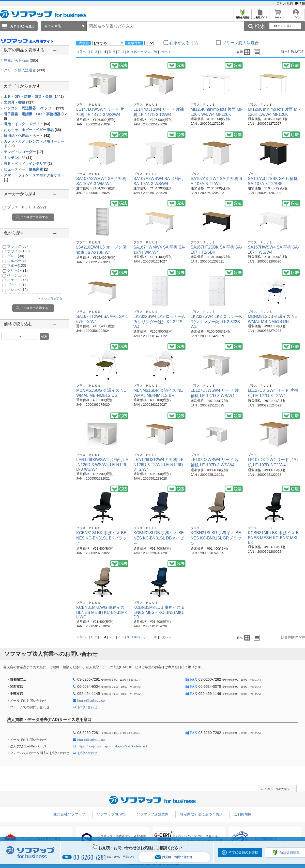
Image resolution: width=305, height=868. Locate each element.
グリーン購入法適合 (25, 70)
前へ (83, 52)
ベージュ (16, 275)
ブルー (17, 266)
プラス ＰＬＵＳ (26, 207)
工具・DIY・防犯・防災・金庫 (34, 96)
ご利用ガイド (260, 16)
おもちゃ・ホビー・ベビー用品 (32, 130)
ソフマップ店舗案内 (152, 814)
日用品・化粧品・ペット (27, 136)
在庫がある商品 (21, 60)
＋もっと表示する (50, 298)
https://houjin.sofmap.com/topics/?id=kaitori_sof (112, 746)
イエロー (17, 280)
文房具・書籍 (19, 102)
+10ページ (139, 52)
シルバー (16, 261)
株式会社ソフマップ (69, 814)
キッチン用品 (18, 158)
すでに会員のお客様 (243, 852)
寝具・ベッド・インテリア (28, 163)
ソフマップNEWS (111, 814)
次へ (165, 52)
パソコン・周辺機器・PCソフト (34, 108)
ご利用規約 (285, 3)
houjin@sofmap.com (92, 701)
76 (155, 52)
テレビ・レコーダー (24, 152)
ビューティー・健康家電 (26, 169)
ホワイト (18, 251)
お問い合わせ (87, 707)
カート (278, 16)
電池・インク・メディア (27, 124)
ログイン (296, 16)
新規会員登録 (242, 16)
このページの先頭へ (277, 789)
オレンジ (17, 290)
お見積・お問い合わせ (174, 857)
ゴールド (16, 285)
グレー (16, 256)
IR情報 (300, 3)
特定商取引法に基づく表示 (201, 814)
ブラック (17, 246)
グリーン (17, 270)
